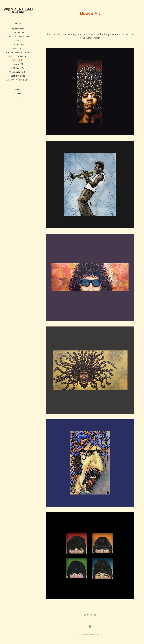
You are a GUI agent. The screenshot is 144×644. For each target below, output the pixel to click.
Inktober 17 (18, 64)
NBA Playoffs (18, 44)
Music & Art (18, 60)
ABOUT (18, 89)
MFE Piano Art (18, 68)
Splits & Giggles (18, 76)
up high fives (18, 29)
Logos (18, 40)
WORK (18, 23)
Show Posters (18, 33)
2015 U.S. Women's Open (18, 80)
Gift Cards (18, 48)
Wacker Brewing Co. (18, 72)
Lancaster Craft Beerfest (18, 37)
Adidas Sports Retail (18, 56)
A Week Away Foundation (18, 52)
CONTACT (18, 94)
